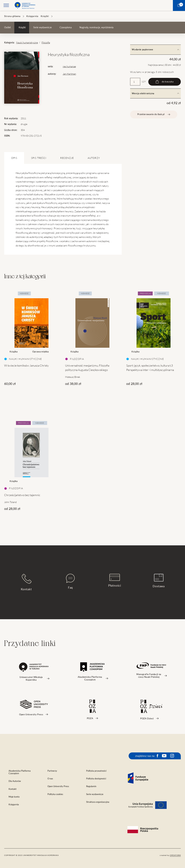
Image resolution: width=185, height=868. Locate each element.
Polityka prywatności (96, 771)
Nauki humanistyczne (27, 43)
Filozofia (46, 43)
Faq (70, 582)
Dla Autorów (15, 781)
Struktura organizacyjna (98, 802)
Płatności (115, 581)
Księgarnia (32, 16)
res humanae (69, 66)
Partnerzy (52, 771)
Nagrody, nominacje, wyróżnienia (96, 27)
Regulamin (91, 786)
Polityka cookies (55, 794)
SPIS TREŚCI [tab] (39, 158)
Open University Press (58, 786)
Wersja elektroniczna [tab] (155, 93)
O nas (50, 779)
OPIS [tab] (14, 158)
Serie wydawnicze (43, 27)
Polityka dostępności (96, 779)
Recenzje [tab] (67, 158)
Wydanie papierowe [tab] (155, 50)
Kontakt (26, 582)
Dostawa (159, 581)
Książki (45, 16)
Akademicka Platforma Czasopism (20, 772)
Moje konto (14, 797)
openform (175, 855)
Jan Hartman (69, 74)
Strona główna (12, 16)
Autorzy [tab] (94, 158)
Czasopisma (66, 27)
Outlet (7, 27)
